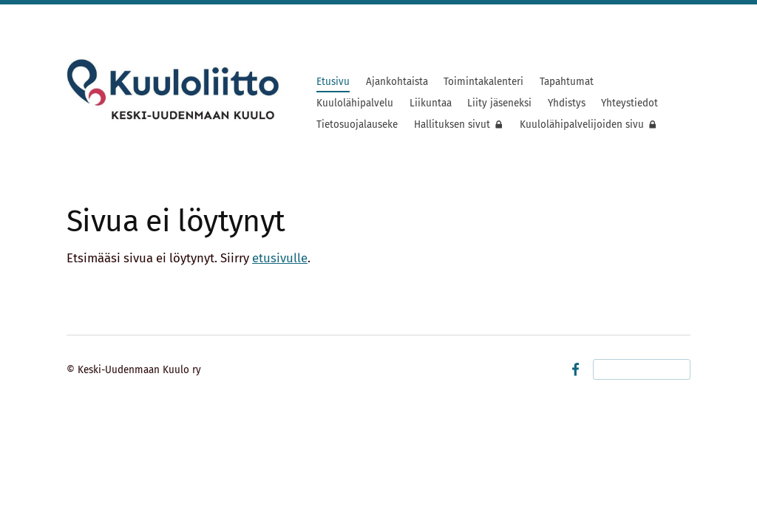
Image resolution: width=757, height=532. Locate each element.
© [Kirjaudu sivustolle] (72, 370)
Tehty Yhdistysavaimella (642, 369)
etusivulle (280, 258)
